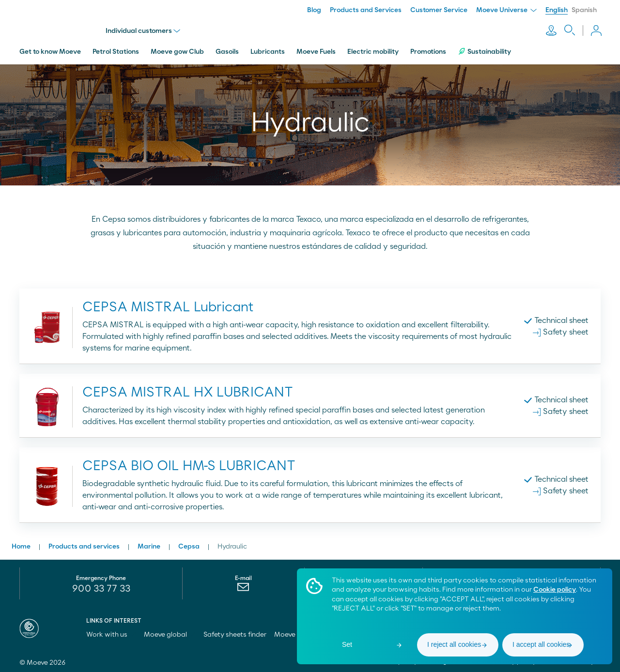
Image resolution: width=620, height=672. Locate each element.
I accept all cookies (541, 644)
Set (347, 644)
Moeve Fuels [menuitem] (316, 50)
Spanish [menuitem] (584, 10)
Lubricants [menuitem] (268, 50)
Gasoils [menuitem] (227, 50)
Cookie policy (555, 590)
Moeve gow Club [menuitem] (177, 50)
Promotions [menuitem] (428, 50)
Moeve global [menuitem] (170, 633)
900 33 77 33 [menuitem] (101, 587)
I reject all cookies (454, 644)
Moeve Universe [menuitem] (506, 10)
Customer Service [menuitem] (439, 10)
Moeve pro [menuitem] (295, 633)
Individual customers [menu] (144, 30)
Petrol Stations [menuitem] (116, 50)
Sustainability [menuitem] (484, 50)
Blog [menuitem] (314, 10)
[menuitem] (243, 587)
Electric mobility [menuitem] (373, 50)
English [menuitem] (557, 10)
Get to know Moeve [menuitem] (50, 50)
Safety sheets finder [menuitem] (235, 633)
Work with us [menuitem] (111, 633)
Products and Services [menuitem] (366, 10)
